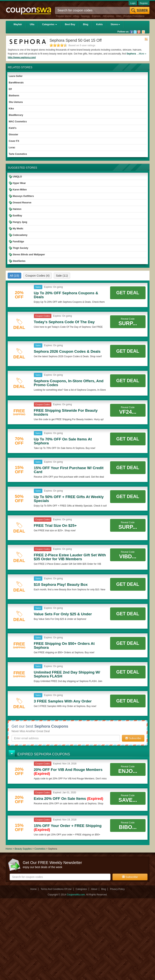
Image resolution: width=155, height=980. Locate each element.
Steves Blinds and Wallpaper (29, 255)
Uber (119, 16)
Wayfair (18, 24)
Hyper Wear (19, 183)
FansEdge (18, 242)
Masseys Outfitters (23, 196)
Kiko (11, 109)
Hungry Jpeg (20, 222)
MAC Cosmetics (18, 122)
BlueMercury (16, 115)
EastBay (17, 216)
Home (9, 849)
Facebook (131, 32)
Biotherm (14, 96)
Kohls (99, 24)
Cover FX (14, 141)
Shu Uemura (16, 102)
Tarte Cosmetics (18, 154)
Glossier (14, 135)
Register (144, 3)
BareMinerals (16, 83)
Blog (86, 24)
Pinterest (139, 32)
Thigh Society (21, 248)
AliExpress (108, 16)
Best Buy (70, 24)
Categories (50, 24)
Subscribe (133, 738)
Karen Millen (20, 190)
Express (96, 16)
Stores (115, 24)
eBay (76, 16)
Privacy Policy (117, 889)
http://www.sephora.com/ (22, 57)
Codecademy (20, 235)
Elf (10, 89)
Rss (143, 32)
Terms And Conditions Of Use (56, 889)
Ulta (32, 24)
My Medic (18, 229)
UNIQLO (17, 177)
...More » (142, 54)
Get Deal (128, 293)
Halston (17, 209)
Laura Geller (16, 76)
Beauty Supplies (23, 849)
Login (133, 3)
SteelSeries (19, 261)
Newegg (85, 16)
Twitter (135, 32)
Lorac (12, 148)
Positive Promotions (134, 16)
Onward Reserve (22, 203)
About (94, 889)
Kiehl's (13, 128)
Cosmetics (40, 849)
